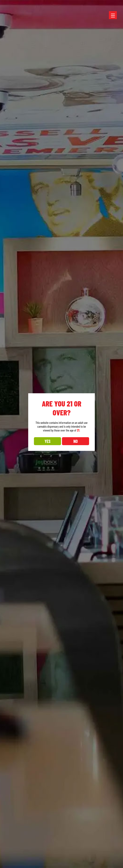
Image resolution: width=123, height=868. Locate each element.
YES (47, 441)
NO (76, 441)
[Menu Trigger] (113, 15)
